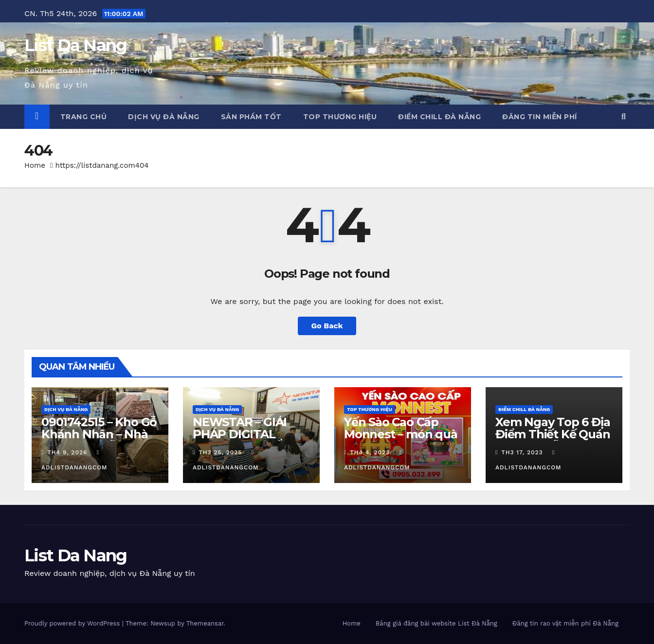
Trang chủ (84, 117)
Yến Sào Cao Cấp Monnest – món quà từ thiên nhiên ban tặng (401, 440)
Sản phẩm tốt (251, 117)
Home (35, 165)
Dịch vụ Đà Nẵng (164, 117)
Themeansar (205, 623)
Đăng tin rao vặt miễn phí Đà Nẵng (565, 623)
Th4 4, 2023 (370, 452)
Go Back (327, 326)
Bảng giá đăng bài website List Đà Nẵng (436, 623)
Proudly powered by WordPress (73, 623)
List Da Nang (76, 45)
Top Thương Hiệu (340, 117)
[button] (624, 116)
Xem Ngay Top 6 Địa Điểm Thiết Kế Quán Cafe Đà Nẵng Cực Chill (553, 440)
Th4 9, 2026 (67, 452)
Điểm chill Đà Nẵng (439, 117)
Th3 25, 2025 (220, 452)
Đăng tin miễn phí (540, 117)
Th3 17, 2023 (522, 452)
